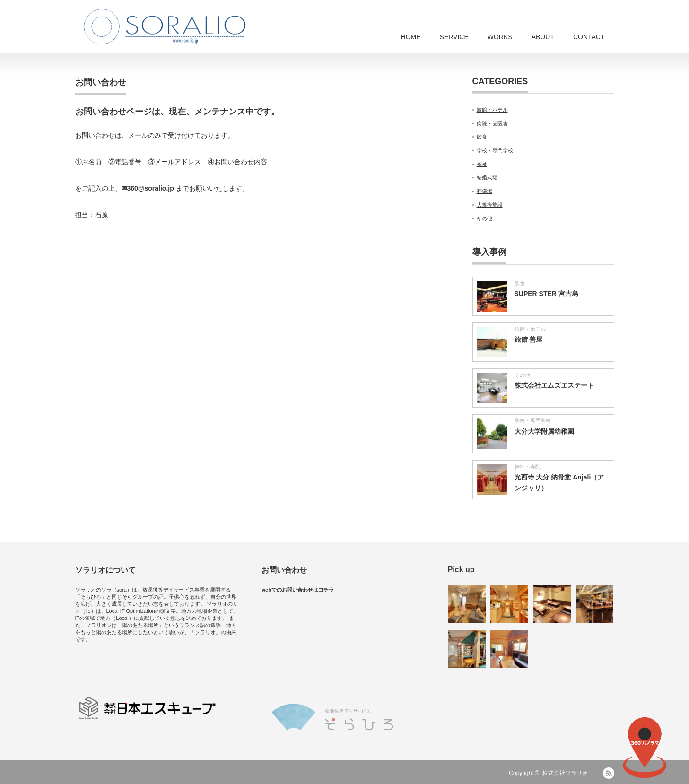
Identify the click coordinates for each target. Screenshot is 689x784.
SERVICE (454, 37)
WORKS (500, 37)
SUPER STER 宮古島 (546, 294)
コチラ (326, 590)
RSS (609, 773)
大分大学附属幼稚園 (544, 431)
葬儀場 (484, 191)
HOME (411, 37)
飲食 (482, 137)
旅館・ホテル (492, 110)
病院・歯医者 (492, 123)
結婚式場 (487, 177)
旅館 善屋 (529, 340)
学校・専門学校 (495, 150)
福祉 (482, 164)
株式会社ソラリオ (568, 773)
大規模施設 (490, 205)
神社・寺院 (528, 467)
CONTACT (589, 37)
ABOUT (543, 37)
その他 (484, 218)
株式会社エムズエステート (554, 385)
